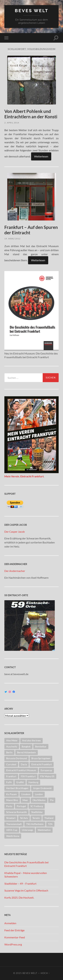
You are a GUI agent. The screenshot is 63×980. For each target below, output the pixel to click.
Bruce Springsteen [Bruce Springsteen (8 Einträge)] (41, 758)
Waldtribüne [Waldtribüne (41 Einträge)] (13, 836)
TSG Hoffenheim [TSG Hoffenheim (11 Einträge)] (35, 824)
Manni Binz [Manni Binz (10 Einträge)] (12, 800)
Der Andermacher (15, 571)
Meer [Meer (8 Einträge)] (25, 800)
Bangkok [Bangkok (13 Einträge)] (26, 746)
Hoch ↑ (45, 973)
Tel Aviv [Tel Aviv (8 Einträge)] (24, 818)
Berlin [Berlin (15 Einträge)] (9, 752)
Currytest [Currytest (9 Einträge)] (11, 764)
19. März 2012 (12, 239)
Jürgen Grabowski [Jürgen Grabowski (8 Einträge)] (42, 788)
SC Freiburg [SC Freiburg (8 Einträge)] (37, 806)
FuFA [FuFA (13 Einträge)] (9, 782)
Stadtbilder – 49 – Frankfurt (20, 884)
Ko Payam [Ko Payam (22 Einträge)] (12, 794)
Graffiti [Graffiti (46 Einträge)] (20, 782)
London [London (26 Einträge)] (39, 794)
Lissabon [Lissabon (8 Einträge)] (26, 794)
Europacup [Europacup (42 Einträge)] (46, 770)
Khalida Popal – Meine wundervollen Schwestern (26, 875)
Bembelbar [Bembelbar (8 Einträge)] (41, 746)
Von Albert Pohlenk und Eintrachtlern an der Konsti (31, 114)
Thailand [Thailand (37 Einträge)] (49, 818)
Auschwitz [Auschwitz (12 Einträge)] (12, 746)
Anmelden (10, 923)
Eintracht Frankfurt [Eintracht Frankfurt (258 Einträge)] (42, 764)
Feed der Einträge (14, 930)
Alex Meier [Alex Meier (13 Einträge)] (12, 740)
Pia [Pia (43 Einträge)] (52, 800)
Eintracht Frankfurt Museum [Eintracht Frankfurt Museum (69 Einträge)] (21, 770)
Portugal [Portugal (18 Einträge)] (21, 806)
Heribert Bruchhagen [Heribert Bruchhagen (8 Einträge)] (17, 788)
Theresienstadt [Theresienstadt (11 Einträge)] (14, 824)
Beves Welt (32, 11)
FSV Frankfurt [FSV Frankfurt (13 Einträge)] (28, 776)
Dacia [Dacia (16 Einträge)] (24, 764)
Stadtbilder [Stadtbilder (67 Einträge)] (37, 812)
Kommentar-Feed (15, 937)
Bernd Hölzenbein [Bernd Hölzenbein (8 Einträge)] (27, 752)
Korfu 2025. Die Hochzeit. (19, 897)
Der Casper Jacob (15, 532)
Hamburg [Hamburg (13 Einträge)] (33, 782)
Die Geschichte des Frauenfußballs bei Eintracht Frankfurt (26, 864)
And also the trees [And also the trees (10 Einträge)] (32, 740)
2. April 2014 (12, 123)
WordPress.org (13, 944)
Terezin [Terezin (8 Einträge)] (36, 818)
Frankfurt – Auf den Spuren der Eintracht (31, 230)
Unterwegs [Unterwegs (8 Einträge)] (27, 830)
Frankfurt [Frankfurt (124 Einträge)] (11, 776)
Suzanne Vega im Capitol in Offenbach (26, 890)
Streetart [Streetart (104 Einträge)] (11, 818)
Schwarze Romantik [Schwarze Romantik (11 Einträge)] (16, 812)
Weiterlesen (41, 156)
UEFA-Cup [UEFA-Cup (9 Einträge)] (12, 830)
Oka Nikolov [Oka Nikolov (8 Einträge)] (39, 800)
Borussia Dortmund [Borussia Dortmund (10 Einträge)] (17, 758)
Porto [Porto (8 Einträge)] (9, 806)
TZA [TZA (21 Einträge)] (50, 824)
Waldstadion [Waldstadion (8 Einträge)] (44, 830)
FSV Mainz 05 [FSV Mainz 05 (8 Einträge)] (47, 776)
